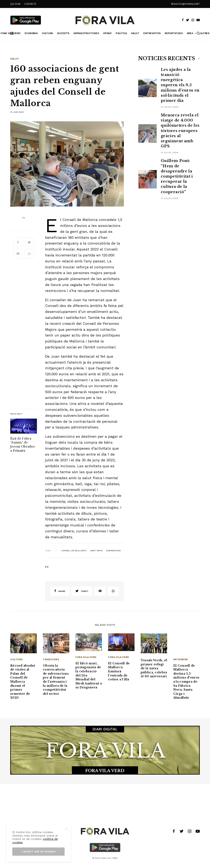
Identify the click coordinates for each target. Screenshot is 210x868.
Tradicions (51, 660)
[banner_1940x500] (105, 750)
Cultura (16, 660)
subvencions (113, 551)
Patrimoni (181, 660)
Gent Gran (96, 551)
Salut (15, 59)
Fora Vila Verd (86, 657)
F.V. (24, 218)
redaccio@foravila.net (185, 4)
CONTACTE (30, 4)
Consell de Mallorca (74, 551)
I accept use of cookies (39, 852)
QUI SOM (15, 4)
